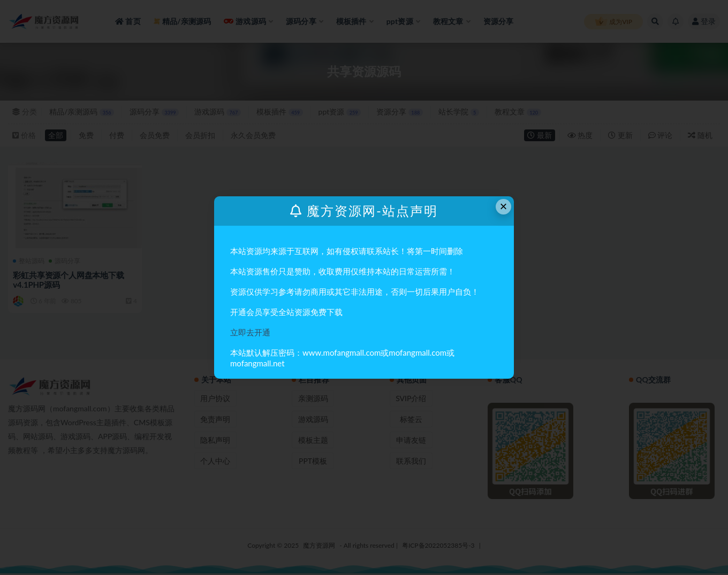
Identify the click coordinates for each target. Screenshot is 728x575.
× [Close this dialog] (504, 206)
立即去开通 (250, 332)
